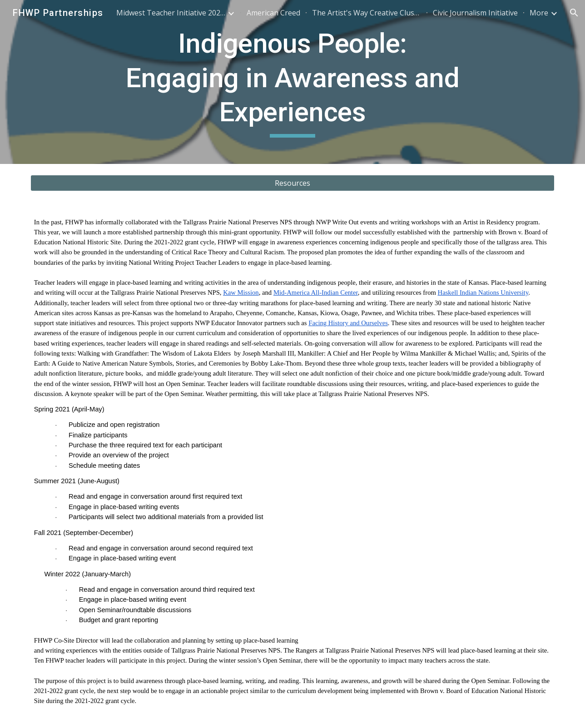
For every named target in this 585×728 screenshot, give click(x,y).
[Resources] (292, 183)
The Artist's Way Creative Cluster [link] (367, 13)
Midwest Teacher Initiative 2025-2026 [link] (171, 13)
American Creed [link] (273, 13)
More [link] (539, 13)
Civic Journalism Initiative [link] (475, 13)
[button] (574, 13)
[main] (292, 82)
